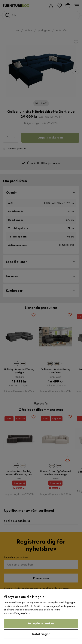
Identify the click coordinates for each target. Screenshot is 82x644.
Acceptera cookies (41, 623)
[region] (41, 616)
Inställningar (41, 634)
